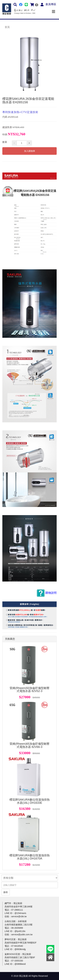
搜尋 (6, 892)
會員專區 (51, 4)
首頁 (7, 27)
